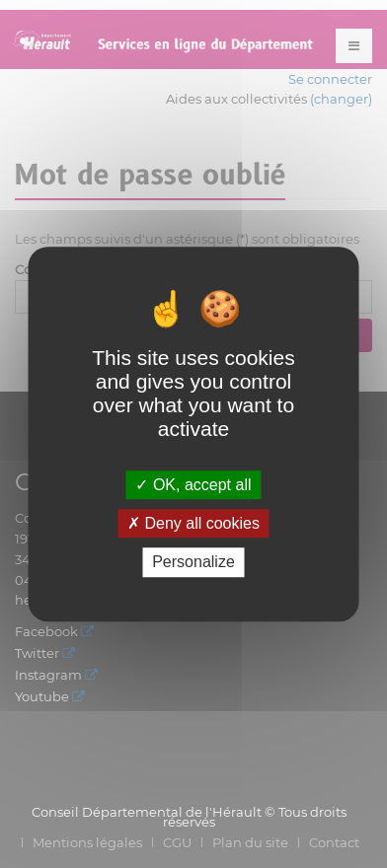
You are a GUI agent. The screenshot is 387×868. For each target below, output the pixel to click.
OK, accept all (193, 485)
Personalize (193, 563)
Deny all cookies (193, 523)
